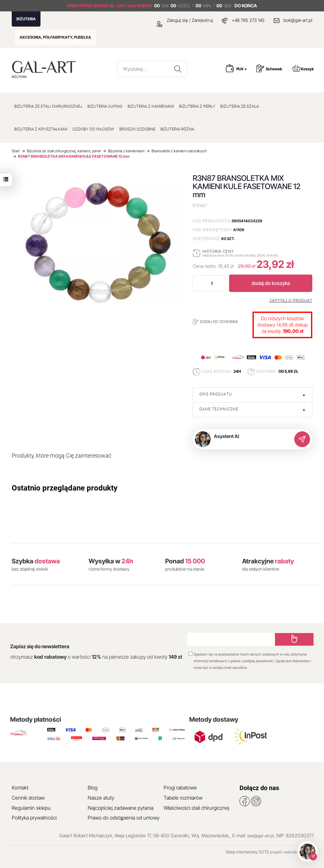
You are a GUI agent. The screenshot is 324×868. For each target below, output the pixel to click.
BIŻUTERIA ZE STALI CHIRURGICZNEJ (48, 106)
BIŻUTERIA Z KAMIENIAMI (151, 106)
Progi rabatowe (180, 788)
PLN (242, 69)
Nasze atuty (101, 798)
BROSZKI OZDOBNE (137, 129)
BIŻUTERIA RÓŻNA (177, 129)
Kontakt (20, 788)
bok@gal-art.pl (298, 20)
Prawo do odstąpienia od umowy (124, 818)
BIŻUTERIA (26, 19)
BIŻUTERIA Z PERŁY (197, 106)
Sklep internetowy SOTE (247, 852)
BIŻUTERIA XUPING (105, 106)
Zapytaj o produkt (291, 301)
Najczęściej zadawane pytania (121, 808)
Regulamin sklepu (31, 808)
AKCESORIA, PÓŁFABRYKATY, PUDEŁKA (55, 37)
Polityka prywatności (34, 818)
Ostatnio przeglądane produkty (65, 488)
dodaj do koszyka (271, 283)
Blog (93, 788)
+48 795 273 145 (248, 20)
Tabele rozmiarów (183, 798)
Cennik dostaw (28, 798)
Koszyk (303, 68)
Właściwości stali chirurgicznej (196, 808)
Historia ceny (218, 251)
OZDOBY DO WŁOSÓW (93, 129)
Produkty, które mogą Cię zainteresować (62, 456)
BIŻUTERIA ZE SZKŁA (240, 106)
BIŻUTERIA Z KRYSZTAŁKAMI (41, 129)
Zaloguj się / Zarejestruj (185, 20)
